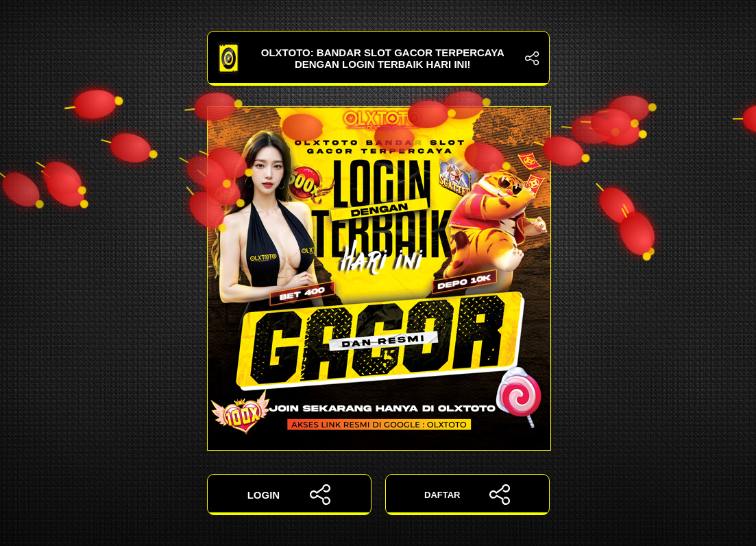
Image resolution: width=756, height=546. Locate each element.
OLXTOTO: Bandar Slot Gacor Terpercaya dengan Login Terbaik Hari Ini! (378, 58)
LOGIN (289, 495)
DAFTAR (467, 495)
